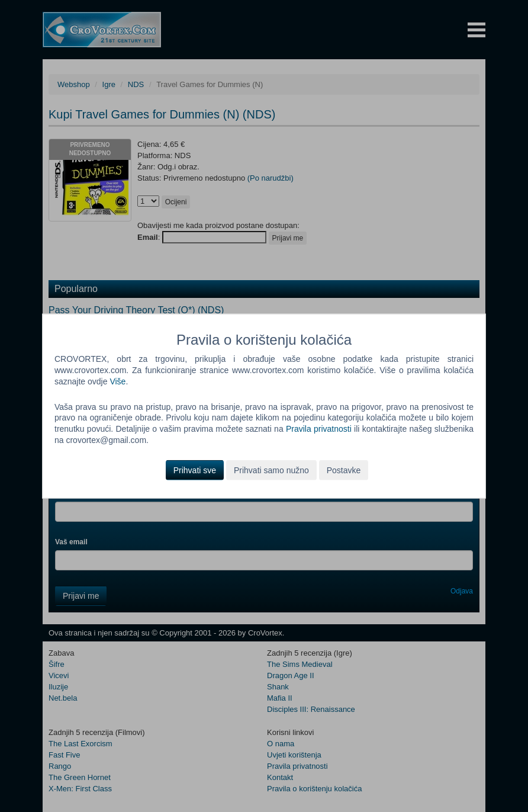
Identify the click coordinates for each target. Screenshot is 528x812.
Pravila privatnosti (319, 429)
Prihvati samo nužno (271, 470)
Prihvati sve (195, 470)
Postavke (344, 470)
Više (117, 381)
